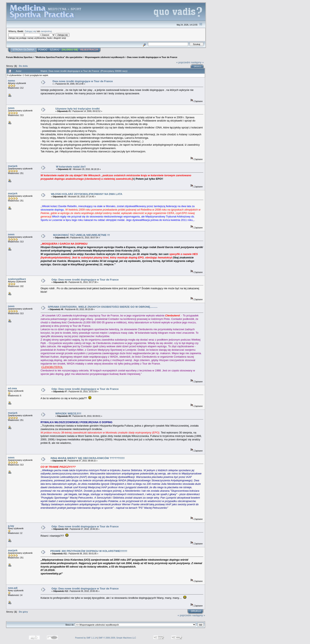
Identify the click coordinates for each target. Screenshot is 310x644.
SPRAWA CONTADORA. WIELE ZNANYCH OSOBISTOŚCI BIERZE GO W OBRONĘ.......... (103, 307)
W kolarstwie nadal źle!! (71, 167)
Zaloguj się (30, 31)
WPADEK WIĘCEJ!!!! (68, 413)
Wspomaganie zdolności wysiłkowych (105, 57)
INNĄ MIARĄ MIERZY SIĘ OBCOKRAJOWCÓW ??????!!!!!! (87, 458)
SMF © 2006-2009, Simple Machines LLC (117, 638)
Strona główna (23, 50)
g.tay (11, 526)
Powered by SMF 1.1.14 (86, 638)
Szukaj (54, 50)
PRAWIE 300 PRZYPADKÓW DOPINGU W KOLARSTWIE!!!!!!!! (89, 551)
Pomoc (43, 50)
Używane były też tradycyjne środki (78, 109)
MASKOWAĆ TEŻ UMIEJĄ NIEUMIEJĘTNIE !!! (82, 235)
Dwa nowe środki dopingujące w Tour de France (152, 57)
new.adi (13, 588)
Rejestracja (89, 50)
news (11, 108)
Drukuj (198, 67)
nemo (11, 81)
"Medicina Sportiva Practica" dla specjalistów (59, 57)
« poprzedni (183, 62)
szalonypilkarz (17, 279)
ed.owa (12, 388)
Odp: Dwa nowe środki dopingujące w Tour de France (85, 280)
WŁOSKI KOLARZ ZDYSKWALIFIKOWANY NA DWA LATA (87, 194)
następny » (197, 62)
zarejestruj (46, 31)
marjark (13, 166)
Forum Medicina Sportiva (19, 57)
